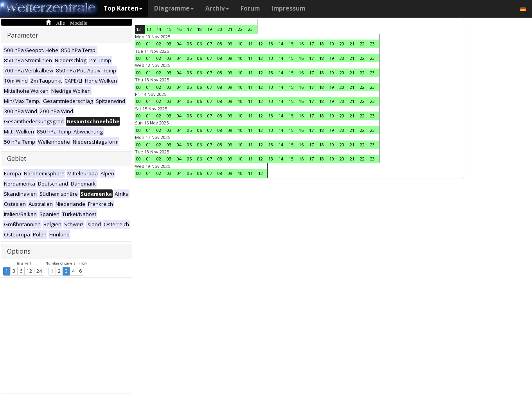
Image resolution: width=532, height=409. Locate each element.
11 (250, 44)
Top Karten (123, 8)
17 (189, 29)
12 (29, 271)
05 (189, 44)
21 (230, 29)
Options (19, 251)
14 (159, 29)
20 (220, 29)
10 (240, 44)
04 (179, 44)
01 (149, 44)
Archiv (217, 8)
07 (210, 44)
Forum (250, 8)
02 (159, 44)
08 (220, 44)
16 (179, 29)
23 (250, 29)
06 (199, 44)
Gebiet (17, 159)
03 (169, 44)
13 (149, 29)
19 (210, 29)
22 (240, 29)
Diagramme (174, 8)
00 (138, 44)
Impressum (288, 8)
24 (39, 271)
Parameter (23, 35)
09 (230, 44)
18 (199, 29)
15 (169, 29)
